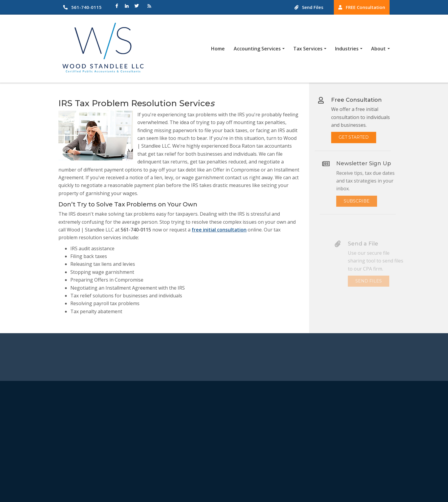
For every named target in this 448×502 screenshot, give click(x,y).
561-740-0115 (82, 7)
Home (218, 49)
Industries (347, 49)
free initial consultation (218, 230)
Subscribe (364, 201)
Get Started (357, 135)
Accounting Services (257, 49)
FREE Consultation (362, 7)
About (378, 49)
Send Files (309, 7)
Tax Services (308, 49)
